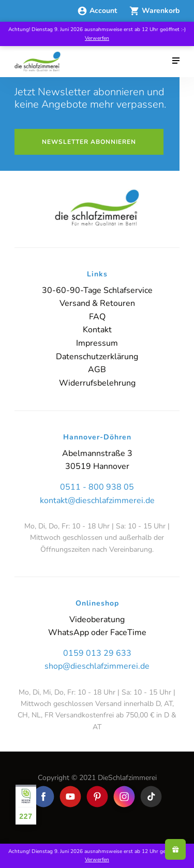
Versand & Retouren (97, 303)
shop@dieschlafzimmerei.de (97, 666)
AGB (97, 370)
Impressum (97, 343)
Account (98, 11)
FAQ (97, 317)
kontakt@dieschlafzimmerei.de (97, 501)
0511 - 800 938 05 (97, 487)
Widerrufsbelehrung (97, 383)
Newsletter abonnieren (89, 142)
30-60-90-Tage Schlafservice (97, 290)
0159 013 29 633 (97, 653)
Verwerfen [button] (97, 38)
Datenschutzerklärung (97, 357)
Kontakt (97, 330)
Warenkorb (154, 11)
